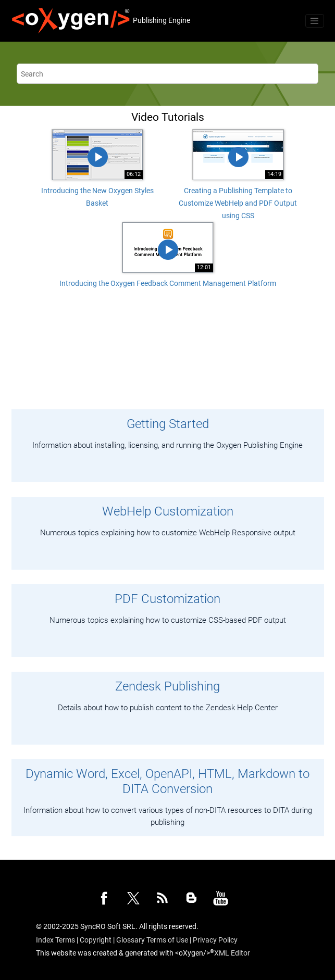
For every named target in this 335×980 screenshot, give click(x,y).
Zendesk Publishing (167, 686)
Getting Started (168, 424)
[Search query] (167, 74)
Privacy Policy (215, 940)
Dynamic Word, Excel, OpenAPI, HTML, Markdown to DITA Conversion (167, 781)
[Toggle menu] (315, 21)
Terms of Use (167, 940)
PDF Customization (167, 599)
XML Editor (232, 953)
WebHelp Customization (168, 511)
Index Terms (55, 940)
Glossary (131, 940)
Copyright (96, 940)
